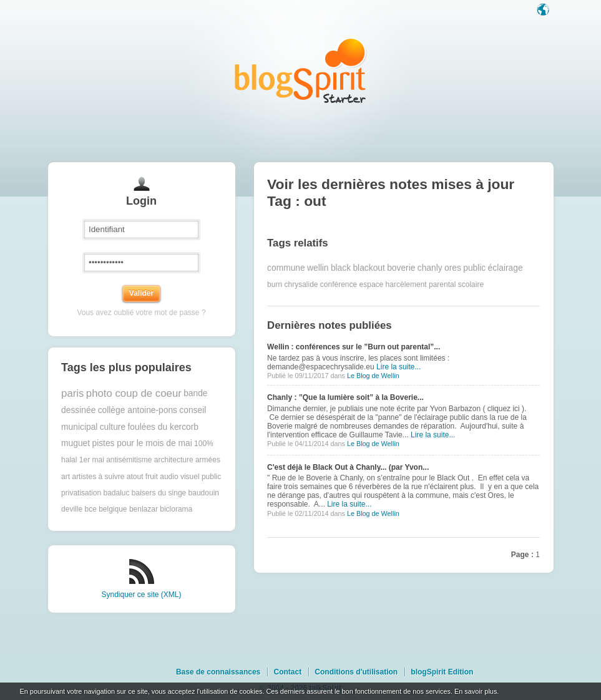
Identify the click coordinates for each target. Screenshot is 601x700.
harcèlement (406, 284)
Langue (544, 11)
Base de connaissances (218, 672)
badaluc (116, 493)
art (66, 477)
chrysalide (301, 284)
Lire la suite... (398, 367)
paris (72, 393)
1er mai (92, 460)
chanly (430, 268)
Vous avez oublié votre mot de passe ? (141, 313)
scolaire (471, 284)
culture (113, 427)
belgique (113, 509)
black (341, 268)
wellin (318, 268)
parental (442, 284)
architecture (174, 460)
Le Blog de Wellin (373, 376)
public (474, 268)
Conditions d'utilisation (356, 672)
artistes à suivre (98, 477)
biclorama (176, 509)
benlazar (144, 509)
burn (275, 284)
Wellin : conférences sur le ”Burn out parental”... (354, 347)
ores (453, 268)
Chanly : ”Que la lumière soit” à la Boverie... (345, 397)
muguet (76, 443)
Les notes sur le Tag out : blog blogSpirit (301, 70)
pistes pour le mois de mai (142, 443)
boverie (401, 268)
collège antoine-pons (138, 410)
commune (286, 268)
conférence (339, 284)
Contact (287, 672)
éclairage (506, 268)
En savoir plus (476, 691)
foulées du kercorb (163, 427)
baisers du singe (159, 493)
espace (372, 284)
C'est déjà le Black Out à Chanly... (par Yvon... (348, 467)
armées (208, 460)
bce (90, 509)
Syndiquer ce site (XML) (141, 595)
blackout (369, 268)
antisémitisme (129, 460)
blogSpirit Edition (442, 672)
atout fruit (142, 477)
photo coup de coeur (134, 393)
